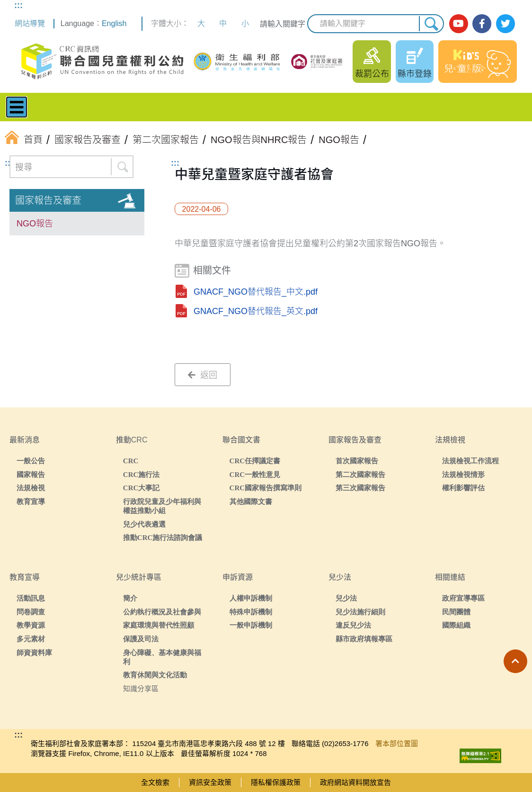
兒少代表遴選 (144, 524)
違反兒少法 (353, 625)
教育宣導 (31, 501)
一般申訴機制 (251, 625)
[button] (515, 661)
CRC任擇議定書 (255, 461)
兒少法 (346, 598)
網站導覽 (30, 23)
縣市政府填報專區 (364, 639)
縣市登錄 (415, 74)
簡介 (130, 598)
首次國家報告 (357, 461)
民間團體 (456, 612)
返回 (203, 375)
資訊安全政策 (210, 782)
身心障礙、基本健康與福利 (162, 657)
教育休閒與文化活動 (155, 675)
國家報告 (31, 474)
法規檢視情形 (463, 474)
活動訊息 (31, 598)
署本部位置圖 (397, 743)
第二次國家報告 (360, 474)
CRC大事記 (142, 488)
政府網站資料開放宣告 (355, 782)
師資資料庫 (34, 652)
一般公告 (31, 461)
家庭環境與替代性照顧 (159, 625)
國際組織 (456, 625)
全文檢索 (155, 782)
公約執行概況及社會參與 (162, 612)
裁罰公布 (372, 74)
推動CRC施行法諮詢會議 (163, 537)
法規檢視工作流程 (470, 461)
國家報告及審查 (48, 200)
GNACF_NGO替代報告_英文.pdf (256, 311)
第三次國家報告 (360, 488)
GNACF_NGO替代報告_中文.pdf (256, 292)
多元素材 (31, 639)
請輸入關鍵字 (283, 24)
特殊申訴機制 (251, 612)
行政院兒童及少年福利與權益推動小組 (162, 506)
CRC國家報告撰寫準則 (266, 488)
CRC (131, 461)
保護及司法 (141, 639)
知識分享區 (141, 688)
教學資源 (31, 625)
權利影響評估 (463, 488)
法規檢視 (31, 488)
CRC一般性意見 (255, 474)
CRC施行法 (142, 474)
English (114, 23)
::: (18, 5)
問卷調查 (31, 612)
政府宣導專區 (463, 598)
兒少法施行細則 (360, 612)
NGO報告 (35, 224)
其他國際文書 (251, 501)
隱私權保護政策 (276, 782)
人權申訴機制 (251, 598)
